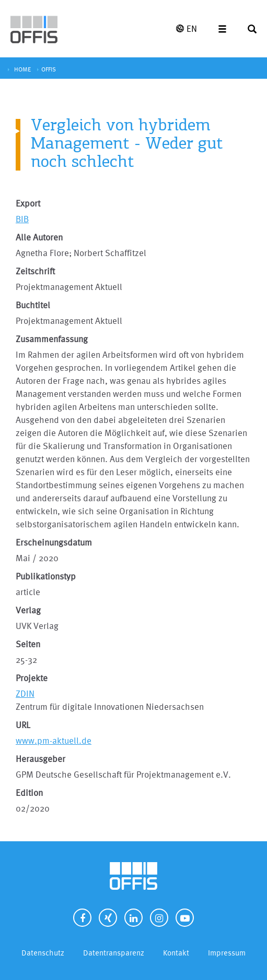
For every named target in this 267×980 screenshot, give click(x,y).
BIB (22, 219)
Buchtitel (33, 305)
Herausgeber (40, 759)
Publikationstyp (46, 576)
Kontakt (176, 953)
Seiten (28, 644)
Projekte (32, 678)
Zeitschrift (35, 271)
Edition (29, 793)
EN (187, 28)
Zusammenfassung (52, 339)
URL (23, 725)
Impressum (227, 953)
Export (28, 203)
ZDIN (25, 693)
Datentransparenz (114, 953)
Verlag (28, 610)
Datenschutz (43, 953)
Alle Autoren (39, 237)
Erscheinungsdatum (54, 542)
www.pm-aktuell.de (54, 740)
